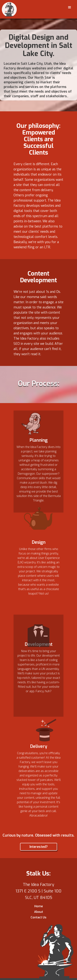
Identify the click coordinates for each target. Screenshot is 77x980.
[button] (70, 7)
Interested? (38, 847)
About (39, 912)
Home (39, 906)
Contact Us (38, 917)
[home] (9, 9)
